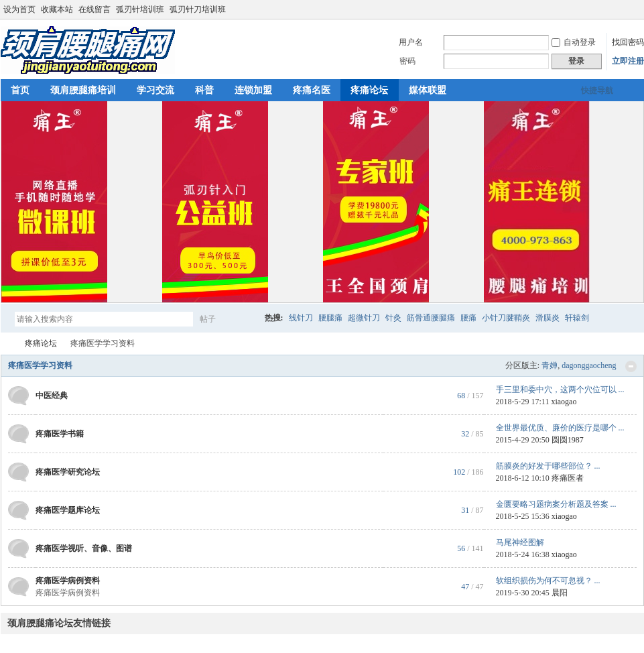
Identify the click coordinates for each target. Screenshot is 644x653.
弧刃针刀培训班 (198, 9)
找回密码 (628, 42)
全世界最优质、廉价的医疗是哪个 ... (560, 428)
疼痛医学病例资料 (68, 581)
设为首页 (19, 9)
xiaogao (564, 402)
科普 (204, 90)
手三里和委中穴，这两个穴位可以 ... (560, 390)
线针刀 (301, 318)
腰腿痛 (330, 318)
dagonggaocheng (589, 365)
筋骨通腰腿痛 (431, 318)
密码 (407, 61)
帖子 (208, 319)
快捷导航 (597, 91)
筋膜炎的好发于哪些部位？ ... (548, 466)
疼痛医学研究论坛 (68, 472)
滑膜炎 (548, 318)
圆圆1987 (568, 440)
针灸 (393, 318)
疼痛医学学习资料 (40, 365)
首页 (20, 90)
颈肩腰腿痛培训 (83, 90)
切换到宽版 (636, 9)
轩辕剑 (577, 318)
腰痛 (468, 318)
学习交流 (155, 90)
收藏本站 (57, 9)
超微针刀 (364, 318)
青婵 (550, 365)
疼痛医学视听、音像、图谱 (84, 548)
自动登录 (574, 42)
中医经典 (52, 396)
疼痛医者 (568, 478)
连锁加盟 (253, 90)
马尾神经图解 (520, 542)
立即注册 (628, 61)
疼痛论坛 (369, 90)
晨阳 (560, 593)
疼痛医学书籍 (60, 434)
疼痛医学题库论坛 (68, 510)
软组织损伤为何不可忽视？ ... (548, 581)
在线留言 (94, 9)
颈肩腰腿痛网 (6, 344)
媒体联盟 (428, 90)
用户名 (411, 42)
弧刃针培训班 (140, 9)
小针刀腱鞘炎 (506, 318)
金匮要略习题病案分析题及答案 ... (556, 504)
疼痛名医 (312, 90)
